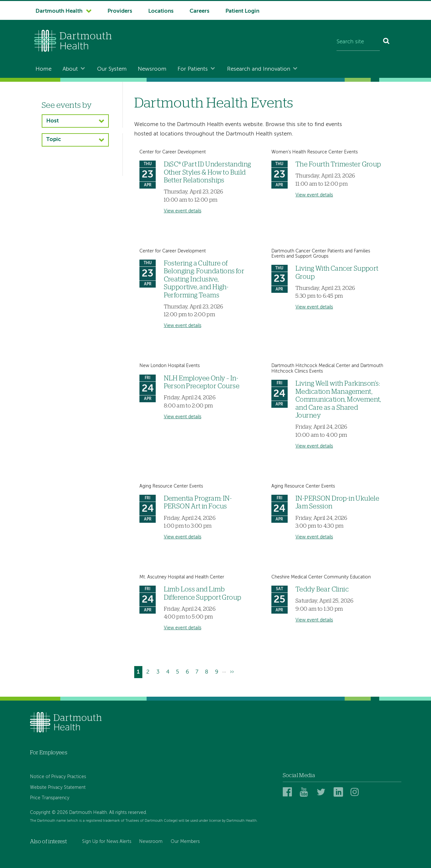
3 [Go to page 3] (159, 671)
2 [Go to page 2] (149, 671)
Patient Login (242, 11)
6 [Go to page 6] (189, 671)
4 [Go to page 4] (169, 671)
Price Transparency (50, 798)
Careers (200, 11)
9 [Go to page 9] (218, 671)
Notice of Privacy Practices (58, 777)
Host (52, 121)
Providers (120, 11)
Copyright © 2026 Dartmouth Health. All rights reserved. (88, 813)
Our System (112, 69)
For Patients (193, 69)
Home (43, 69)
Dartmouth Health (59, 11)
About (70, 69)
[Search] (387, 42)
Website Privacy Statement (58, 788)
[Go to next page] (232, 672)
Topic (54, 140)
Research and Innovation (259, 69)
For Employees (49, 753)
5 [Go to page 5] (179, 671)
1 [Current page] (140, 673)
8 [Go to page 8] (208, 671)
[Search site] (358, 42)
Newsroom (152, 69)
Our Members (185, 842)
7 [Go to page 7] (198, 671)
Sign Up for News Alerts (107, 842)
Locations (161, 11)
